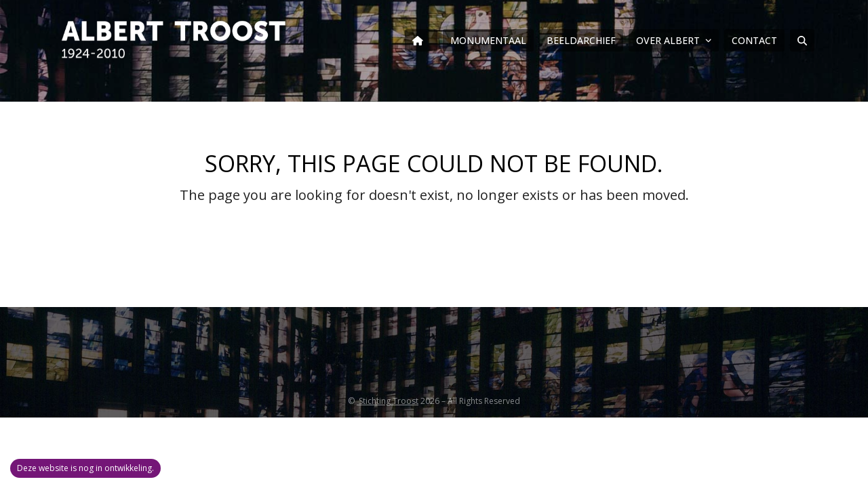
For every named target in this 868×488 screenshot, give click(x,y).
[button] (802, 41)
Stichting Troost (388, 401)
